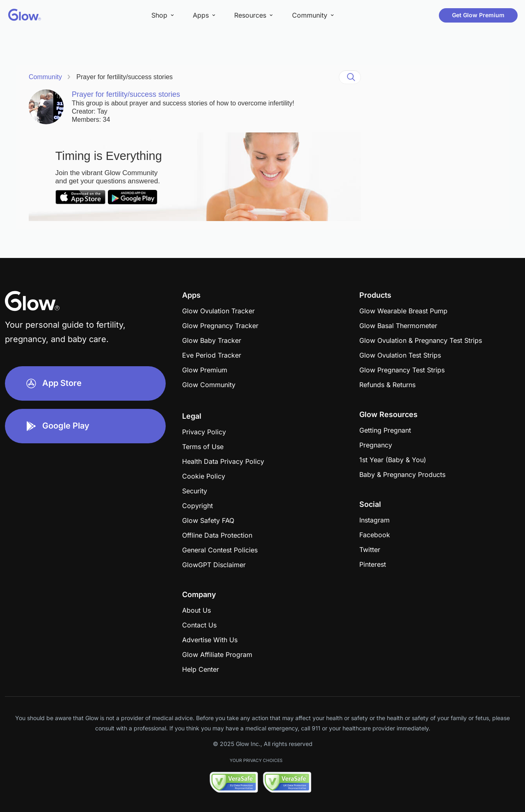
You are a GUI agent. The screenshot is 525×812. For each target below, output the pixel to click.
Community (45, 77)
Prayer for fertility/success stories (124, 77)
